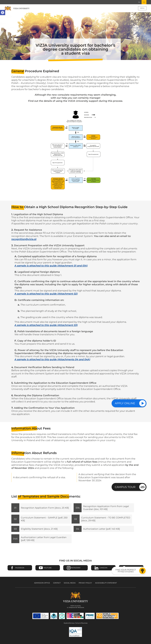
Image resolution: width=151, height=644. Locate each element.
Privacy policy (85, 586)
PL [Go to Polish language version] (139, 2)
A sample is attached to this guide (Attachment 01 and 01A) (51, 266)
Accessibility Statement (106, 586)
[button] (3, 13)
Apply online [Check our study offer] (125, 403)
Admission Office (42, 586)
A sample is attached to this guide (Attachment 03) (46, 325)
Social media (70, 586)
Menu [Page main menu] (142, 8)
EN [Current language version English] (144, 2)
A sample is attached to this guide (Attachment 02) (46, 294)
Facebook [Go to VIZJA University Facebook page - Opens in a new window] (20, 571)
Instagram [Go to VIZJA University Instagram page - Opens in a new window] (75, 571)
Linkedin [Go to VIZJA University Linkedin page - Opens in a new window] (103, 571)
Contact (57, 586)
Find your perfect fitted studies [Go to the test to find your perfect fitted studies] (126, 571)
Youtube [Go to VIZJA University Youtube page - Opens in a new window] (48, 571)
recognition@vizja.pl (24, 239)
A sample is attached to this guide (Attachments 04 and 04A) (52, 360)
